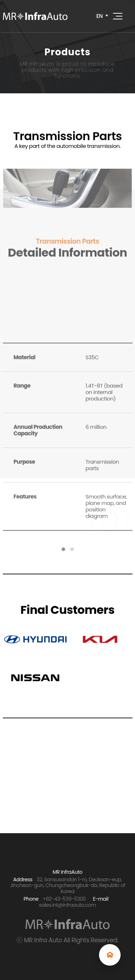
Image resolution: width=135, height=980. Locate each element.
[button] (63, 549)
